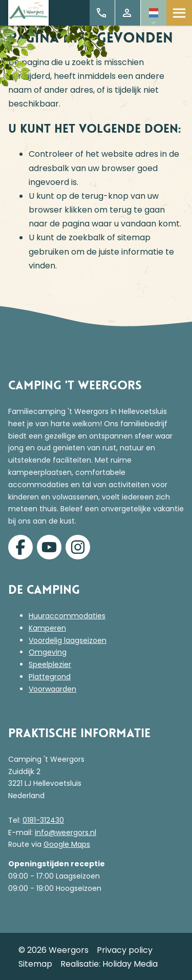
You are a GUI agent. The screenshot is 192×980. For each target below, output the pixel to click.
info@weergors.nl (66, 832)
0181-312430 (43, 820)
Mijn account (127, 13)
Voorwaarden (52, 689)
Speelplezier (50, 664)
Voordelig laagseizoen (68, 640)
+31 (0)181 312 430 (101, 13)
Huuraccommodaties (67, 616)
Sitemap (35, 964)
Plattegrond (50, 677)
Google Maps (67, 844)
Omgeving (48, 652)
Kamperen (47, 628)
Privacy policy (125, 950)
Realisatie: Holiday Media (109, 964)
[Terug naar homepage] (28, 13)
